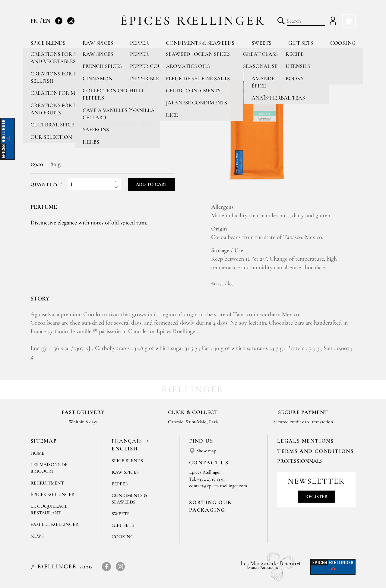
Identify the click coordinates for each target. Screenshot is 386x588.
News (37, 536)
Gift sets (301, 43)
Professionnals (300, 461)
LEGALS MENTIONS (305, 441)
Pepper (139, 43)
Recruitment (47, 483)
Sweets (261, 43)
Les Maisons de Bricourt (49, 468)
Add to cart (152, 184)
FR (35, 21)
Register (316, 497)
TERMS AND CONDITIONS (315, 451)
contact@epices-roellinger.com (218, 486)
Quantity (44, 184)
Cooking (343, 43)
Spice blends (48, 43)
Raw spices (98, 43)
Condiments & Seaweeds (200, 43)
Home (37, 453)
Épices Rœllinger (193, 21)
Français (128, 441)
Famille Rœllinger (55, 524)
